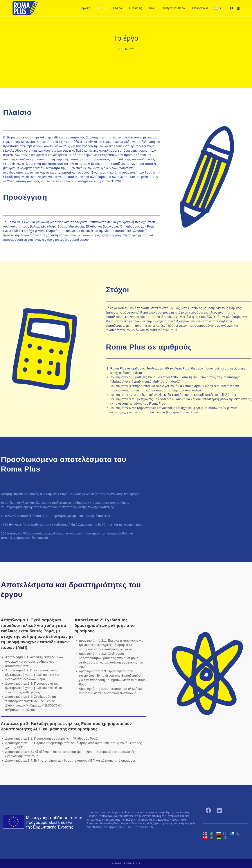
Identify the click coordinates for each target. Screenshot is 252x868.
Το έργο (130, 49)
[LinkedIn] (238, 8)
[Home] (119, 49)
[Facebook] (231, 8)
